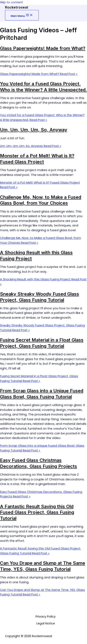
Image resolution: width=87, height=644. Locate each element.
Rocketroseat (17, 7)
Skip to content (11, 2)
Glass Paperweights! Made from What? (43, 48)
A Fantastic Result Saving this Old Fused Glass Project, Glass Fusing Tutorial (37, 512)
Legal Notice (46, 623)
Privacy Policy (46, 617)
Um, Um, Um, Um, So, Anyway (34, 130)
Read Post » (39, 74)
